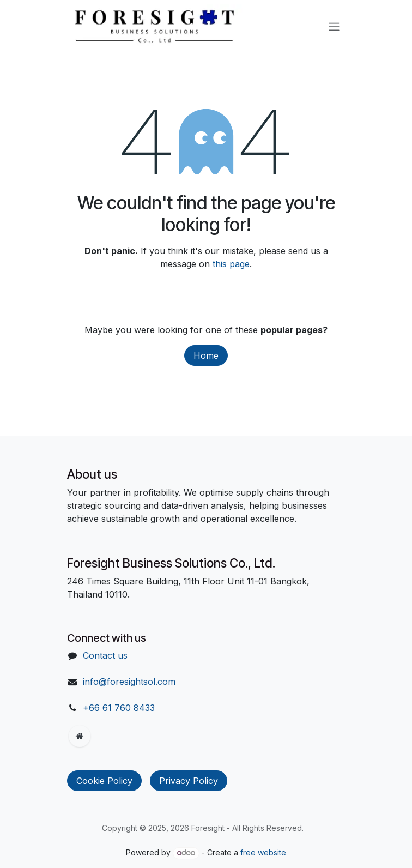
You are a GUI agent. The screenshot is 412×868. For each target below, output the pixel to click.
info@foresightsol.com (129, 682)
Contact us (105, 655)
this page (231, 264)
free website (263, 852)
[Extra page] (80, 736)
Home (206, 355)
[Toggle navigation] (334, 26)
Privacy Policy (189, 781)
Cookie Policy (104, 781)
